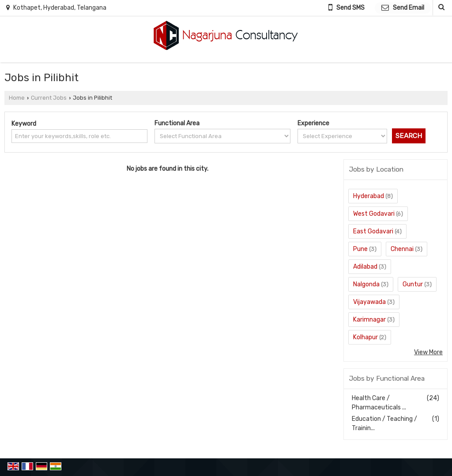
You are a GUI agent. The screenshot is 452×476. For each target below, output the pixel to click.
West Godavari (374, 214)
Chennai (402, 249)
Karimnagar (369, 320)
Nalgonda (366, 284)
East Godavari (373, 231)
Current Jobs (49, 98)
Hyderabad (369, 196)
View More (428, 352)
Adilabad (365, 267)
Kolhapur (365, 337)
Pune (360, 249)
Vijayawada (369, 302)
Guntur (413, 284)
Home (17, 98)
